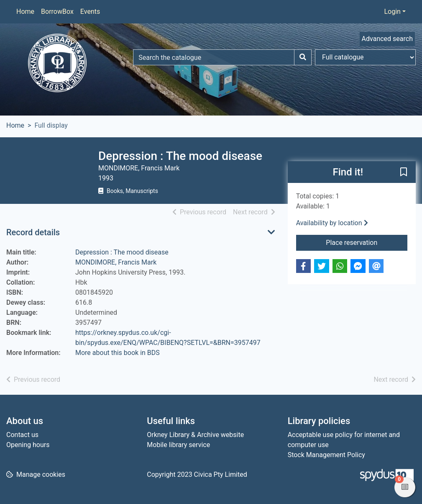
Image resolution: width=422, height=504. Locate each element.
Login (392, 12)
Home (25, 12)
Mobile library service (178, 445)
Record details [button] (33, 232)
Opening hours (28, 445)
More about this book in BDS (118, 353)
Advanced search (387, 39)
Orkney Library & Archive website (195, 435)
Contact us (22, 435)
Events (90, 12)
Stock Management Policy (326, 455)
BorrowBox (57, 12)
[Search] (303, 57)
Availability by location (332, 223)
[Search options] (365, 57)
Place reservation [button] (367, 242)
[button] (404, 172)
